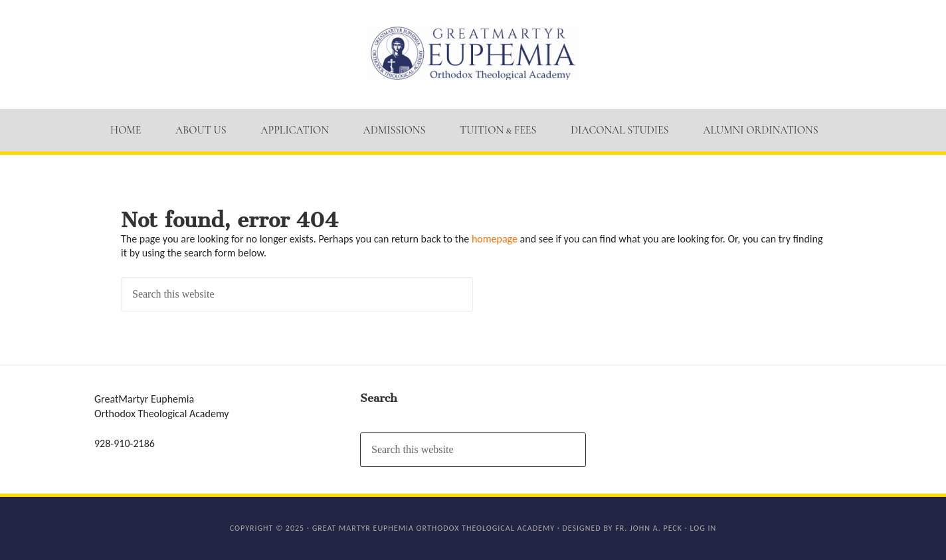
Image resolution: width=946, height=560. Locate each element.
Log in (703, 528)
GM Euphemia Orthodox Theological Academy (473, 53)
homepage (495, 239)
